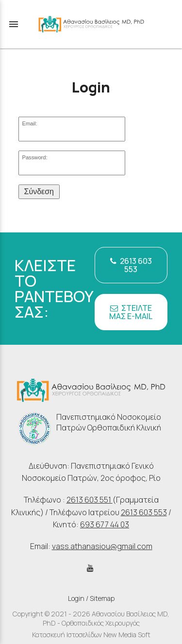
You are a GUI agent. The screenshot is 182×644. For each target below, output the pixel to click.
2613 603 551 (90, 500)
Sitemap (102, 598)
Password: (34, 157)
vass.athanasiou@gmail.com (102, 546)
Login (76, 598)
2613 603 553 (131, 265)
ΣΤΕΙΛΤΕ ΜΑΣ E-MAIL (131, 312)
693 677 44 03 (105, 524)
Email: (29, 123)
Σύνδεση (39, 192)
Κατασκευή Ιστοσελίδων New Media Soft (91, 635)
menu (14, 24)
